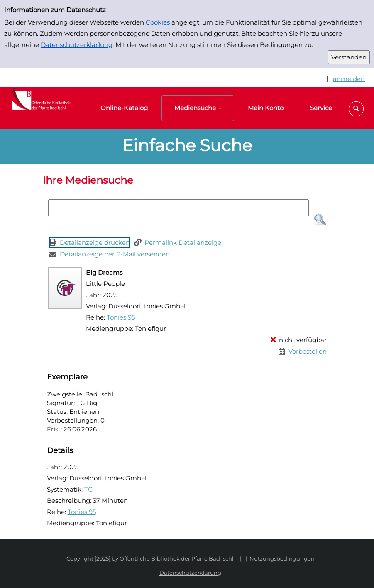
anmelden (349, 79)
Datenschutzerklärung (190, 573)
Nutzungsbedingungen (282, 558)
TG (89, 489)
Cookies (158, 22)
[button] (356, 109)
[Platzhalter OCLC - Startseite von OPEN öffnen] (39, 100)
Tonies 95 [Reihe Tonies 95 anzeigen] (121, 317)
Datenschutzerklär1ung (77, 45)
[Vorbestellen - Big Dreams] (303, 351)
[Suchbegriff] (178, 208)
